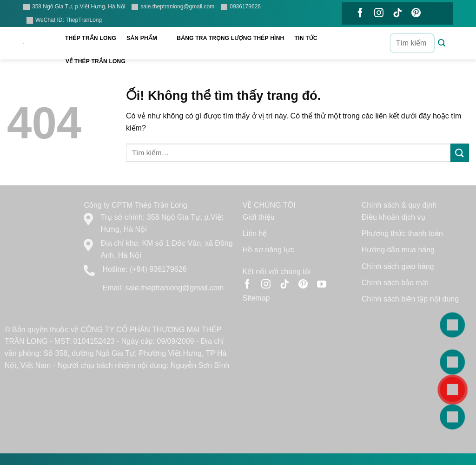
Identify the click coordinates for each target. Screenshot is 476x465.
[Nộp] (442, 43)
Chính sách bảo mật (395, 283)
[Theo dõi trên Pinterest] (416, 13)
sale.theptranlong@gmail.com (173, 7)
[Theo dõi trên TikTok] (397, 13)
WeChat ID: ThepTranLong (64, 20)
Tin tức (311, 38)
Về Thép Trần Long (100, 62)
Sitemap (256, 298)
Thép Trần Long (91, 38)
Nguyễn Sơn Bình (200, 365)
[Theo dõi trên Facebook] (360, 13)
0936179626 (241, 7)
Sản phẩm (146, 38)
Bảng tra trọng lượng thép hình (230, 38)
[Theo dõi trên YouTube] (360, 37)
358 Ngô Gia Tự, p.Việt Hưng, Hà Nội (74, 7)
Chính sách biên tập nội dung (410, 299)
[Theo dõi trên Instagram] (379, 13)
